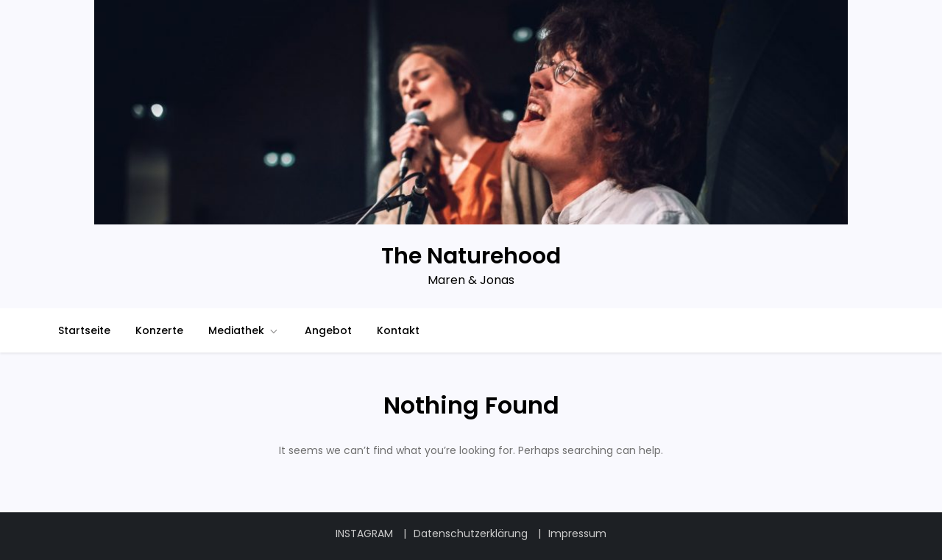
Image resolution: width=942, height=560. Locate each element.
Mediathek (244, 330)
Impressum (577, 534)
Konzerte (159, 330)
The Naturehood (471, 256)
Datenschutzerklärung (471, 534)
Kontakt (398, 330)
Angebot (328, 330)
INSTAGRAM (364, 534)
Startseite (84, 330)
